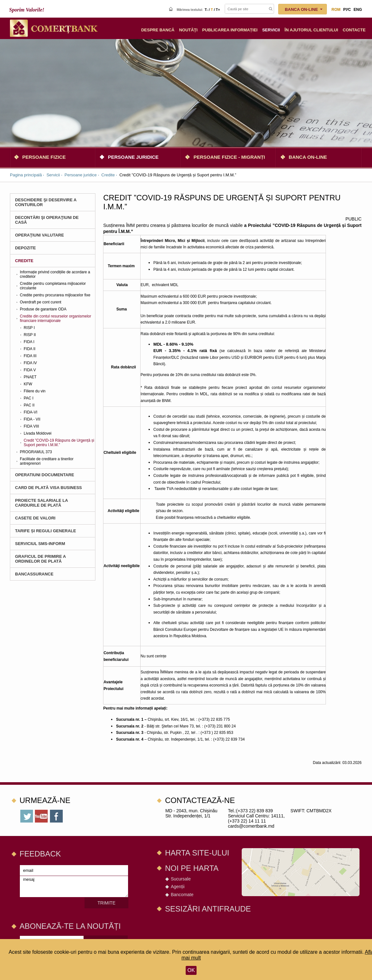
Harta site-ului (197, 853)
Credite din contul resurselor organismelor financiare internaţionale (56, 318)
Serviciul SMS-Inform (40, 544)
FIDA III (30, 356)
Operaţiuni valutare (40, 235)
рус (347, 10)
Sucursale (181, 879)
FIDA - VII (32, 419)
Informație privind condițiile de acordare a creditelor (55, 274)
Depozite (25, 248)
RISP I (29, 328)
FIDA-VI (31, 412)
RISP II (30, 335)
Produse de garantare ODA (43, 309)
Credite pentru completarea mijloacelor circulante (53, 286)
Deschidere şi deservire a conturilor (46, 202)
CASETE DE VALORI (35, 518)
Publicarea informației (230, 30)
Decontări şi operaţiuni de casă (47, 220)
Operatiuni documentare (44, 475)
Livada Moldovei (38, 433)
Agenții (178, 887)
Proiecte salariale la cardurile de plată (41, 503)
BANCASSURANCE (34, 574)
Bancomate (182, 895)
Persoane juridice (133, 157)
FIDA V (30, 370)
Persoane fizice (44, 157)
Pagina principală (26, 175)
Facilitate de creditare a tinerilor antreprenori (47, 461)
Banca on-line (308, 157)
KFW (28, 384)
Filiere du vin (35, 391)
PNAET (30, 377)
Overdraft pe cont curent (40, 302)
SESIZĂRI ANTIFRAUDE (208, 909)
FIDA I (29, 342)
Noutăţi (188, 30)
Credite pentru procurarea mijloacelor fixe (55, 295)
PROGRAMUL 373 (36, 452)
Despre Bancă (158, 30)
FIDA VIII (31, 426)
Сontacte (354, 30)
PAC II (29, 405)
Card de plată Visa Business (49, 488)
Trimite (107, 903)
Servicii (271, 30)
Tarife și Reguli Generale (45, 531)
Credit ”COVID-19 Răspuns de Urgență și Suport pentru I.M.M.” (59, 443)
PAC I (28, 398)
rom (336, 10)
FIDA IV (30, 363)
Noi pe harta (192, 868)
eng (358, 10)
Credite (108, 175)
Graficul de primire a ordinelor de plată (40, 559)
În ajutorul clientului (311, 30)
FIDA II (30, 349)
